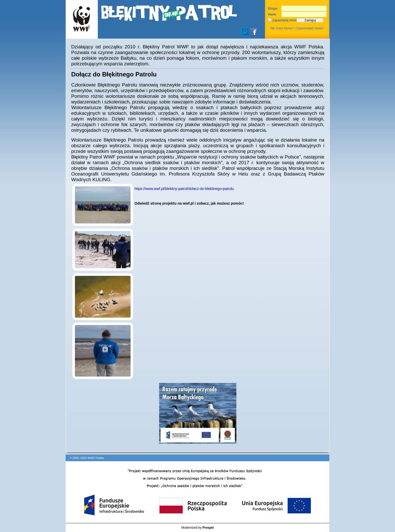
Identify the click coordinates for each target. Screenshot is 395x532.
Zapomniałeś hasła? (310, 28)
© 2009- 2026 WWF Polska (87, 458)
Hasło (272, 14)
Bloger (273, 8)
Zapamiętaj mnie (282, 20)
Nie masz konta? (282, 28)
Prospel (208, 528)
